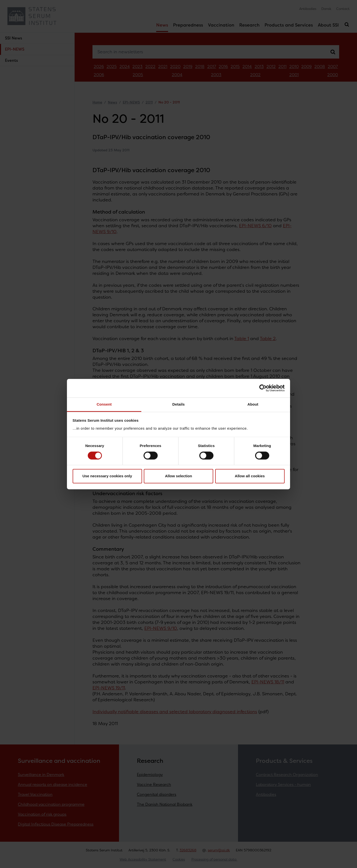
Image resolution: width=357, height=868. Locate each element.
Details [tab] (178, 404)
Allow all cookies (250, 476)
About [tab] (253, 404)
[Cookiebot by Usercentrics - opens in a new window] (263, 388)
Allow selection (178, 476)
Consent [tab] (104, 404)
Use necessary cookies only (107, 476)
